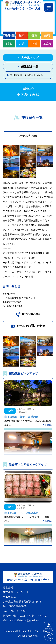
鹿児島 (47, 44)
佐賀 (34, 35)
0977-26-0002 (31, 314)
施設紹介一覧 (30, 66)
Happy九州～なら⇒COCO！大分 (23, 8)
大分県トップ (30, 58)
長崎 (47, 35)
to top (49, 637)
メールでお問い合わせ (31, 326)
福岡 (22, 35)
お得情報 (9, 35)
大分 (22, 44)
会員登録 (49, 626)
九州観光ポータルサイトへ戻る (26, 75)
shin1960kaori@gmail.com (26, 620)
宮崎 (34, 44)
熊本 (9, 44)
